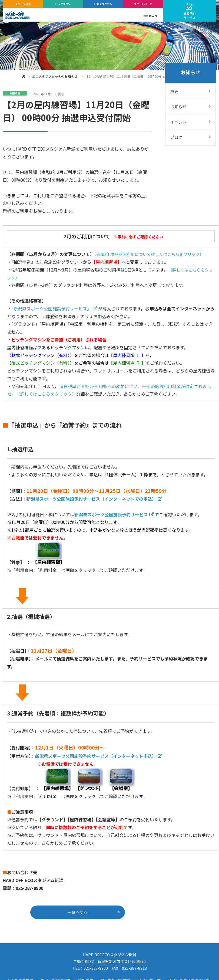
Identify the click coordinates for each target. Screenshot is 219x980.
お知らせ (191, 73)
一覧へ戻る (78, 913)
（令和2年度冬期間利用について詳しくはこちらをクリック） (153, 254)
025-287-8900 (96, 969)
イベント (178, 123)
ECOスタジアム (103, 4)
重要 (174, 92)
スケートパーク (143, 4)
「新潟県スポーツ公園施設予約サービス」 (51, 308)
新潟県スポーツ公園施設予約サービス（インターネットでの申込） (91, 499)
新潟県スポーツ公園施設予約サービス (111, 514)
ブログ (176, 139)
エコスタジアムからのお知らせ (55, 76)
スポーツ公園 (23, 4)
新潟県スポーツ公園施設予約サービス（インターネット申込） (96, 756)
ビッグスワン (63, 4)
